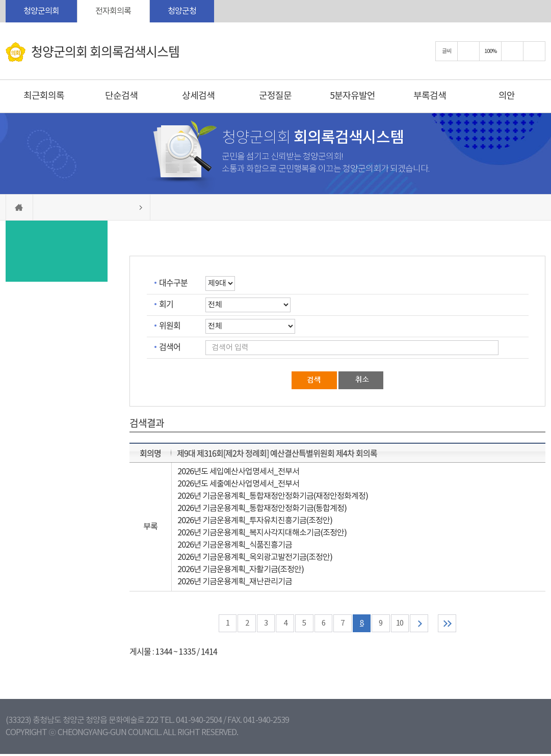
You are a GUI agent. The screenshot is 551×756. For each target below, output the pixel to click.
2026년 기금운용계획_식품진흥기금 (235, 545)
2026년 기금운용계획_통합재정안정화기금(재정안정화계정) (273, 496)
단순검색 (121, 96)
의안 (507, 96)
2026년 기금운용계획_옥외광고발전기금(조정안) (255, 557)
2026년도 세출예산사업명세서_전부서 (238, 484)
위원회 (170, 325)
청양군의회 (41, 11)
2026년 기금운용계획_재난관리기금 (235, 582)
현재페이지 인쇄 (534, 51)
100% (490, 51)
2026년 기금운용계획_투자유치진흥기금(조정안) (255, 521)
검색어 (170, 346)
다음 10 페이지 (426, 624)
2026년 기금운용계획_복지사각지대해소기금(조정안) (262, 533)
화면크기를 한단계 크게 (468, 51)
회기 (166, 304)
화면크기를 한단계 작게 (512, 51)
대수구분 (173, 282)
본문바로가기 (0, 0)
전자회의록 (113, 11)
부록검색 (430, 96)
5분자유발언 (352, 96)
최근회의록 (44, 96)
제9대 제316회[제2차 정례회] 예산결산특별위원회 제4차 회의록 (277, 453)
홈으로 (19, 207)
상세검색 (198, 96)
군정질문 (275, 96)
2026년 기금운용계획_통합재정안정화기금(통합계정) (262, 508)
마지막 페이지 (457, 624)
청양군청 (182, 11)
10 (405, 624)
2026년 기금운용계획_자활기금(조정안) (241, 570)
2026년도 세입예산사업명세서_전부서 (238, 472)
